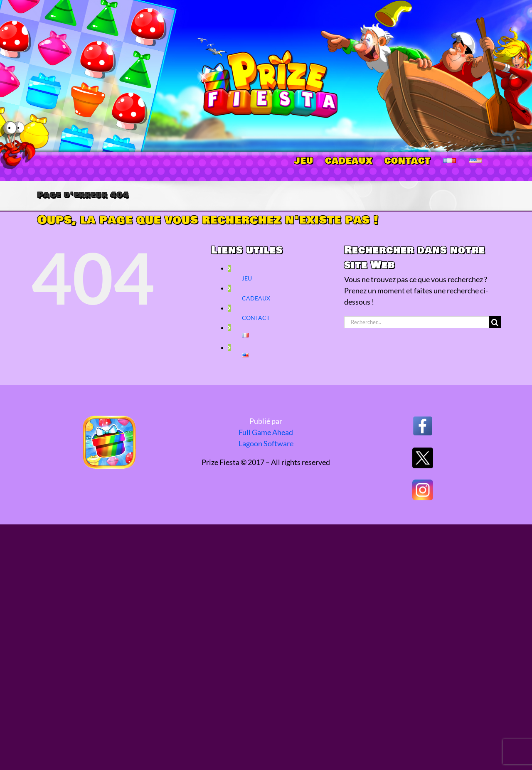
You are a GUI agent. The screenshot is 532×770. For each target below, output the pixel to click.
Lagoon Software (266, 443)
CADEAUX (256, 298)
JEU (247, 278)
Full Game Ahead (266, 432)
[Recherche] (495, 322)
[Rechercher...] (416, 322)
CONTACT (256, 318)
